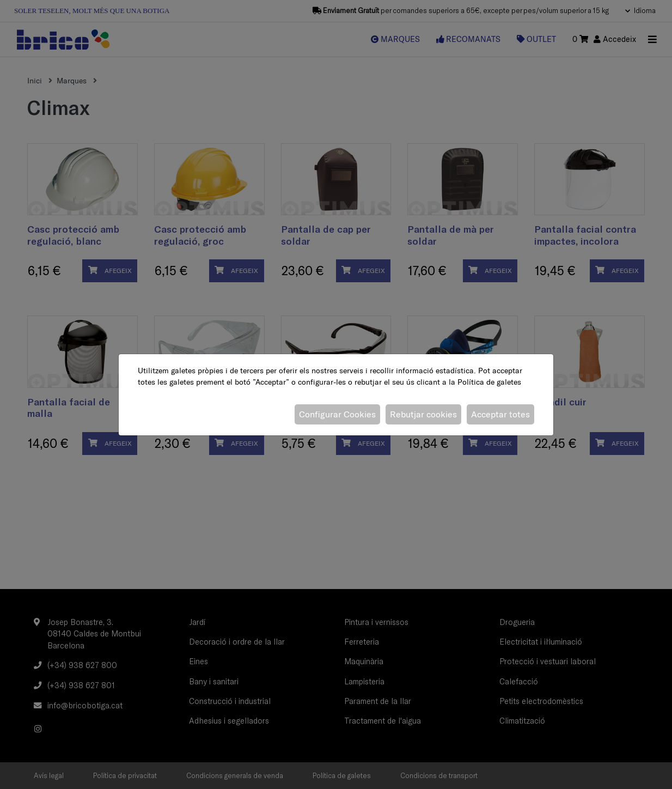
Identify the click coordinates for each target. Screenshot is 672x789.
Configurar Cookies (337, 414)
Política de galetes (489, 382)
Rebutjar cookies (423, 414)
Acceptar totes (500, 414)
